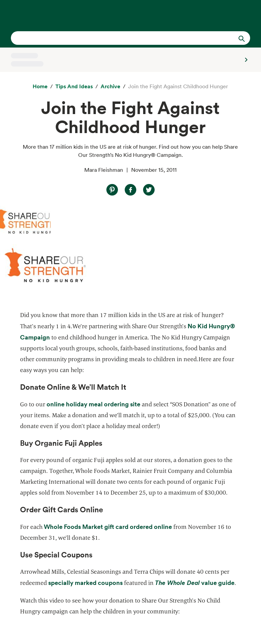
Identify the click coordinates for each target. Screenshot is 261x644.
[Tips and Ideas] (74, 87)
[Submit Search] (242, 38)
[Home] (40, 87)
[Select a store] (130, 60)
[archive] (110, 87)
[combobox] (119, 38)
